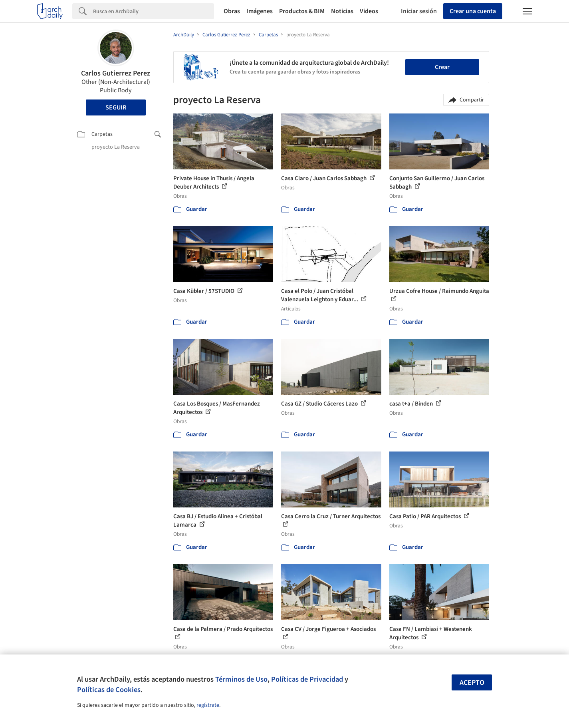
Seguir (116, 107)
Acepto (472, 683)
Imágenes (260, 11)
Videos (369, 11)
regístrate (208, 705)
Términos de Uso (241, 679)
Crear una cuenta (473, 11)
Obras (232, 11)
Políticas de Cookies (109, 690)
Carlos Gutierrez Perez (116, 73)
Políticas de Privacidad (307, 679)
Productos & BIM (302, 11)
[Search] (154, 11)
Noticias (342, 11)
